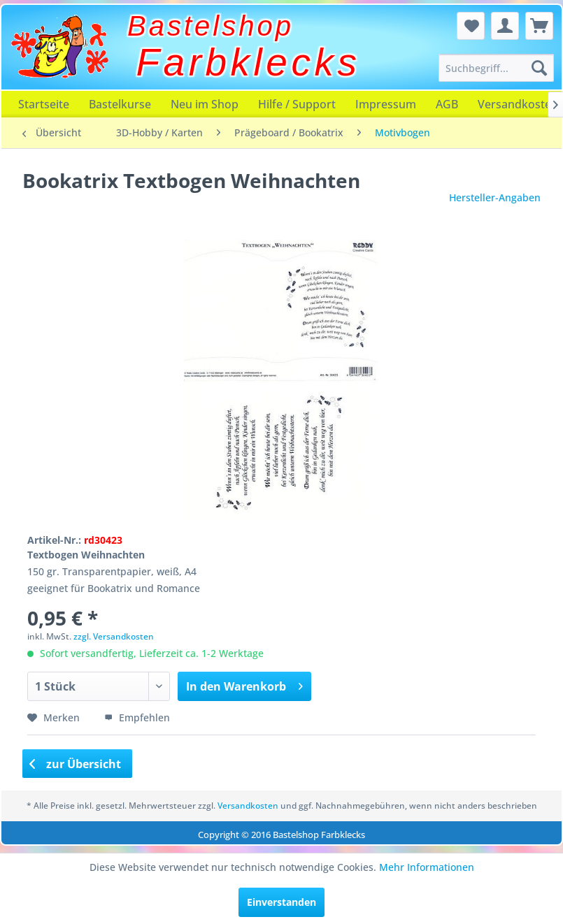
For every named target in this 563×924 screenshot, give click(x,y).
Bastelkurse (120, 104)
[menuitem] (496, 68)
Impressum (386, 104)
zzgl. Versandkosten (114, 636)
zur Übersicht (76, 764)
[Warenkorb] (539, 26)
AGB (447, 104)
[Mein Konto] (505, 26)
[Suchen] (539, 68)
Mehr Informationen (427, 867)
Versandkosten (248, 806)
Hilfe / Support (297, 104)
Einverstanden (281, 902)
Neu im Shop (205, 104)
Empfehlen (137, 717)
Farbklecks (249, 62)
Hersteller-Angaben (495, 197)
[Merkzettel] (471, 26)
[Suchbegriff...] (496, 68)
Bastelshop (211, 26)
